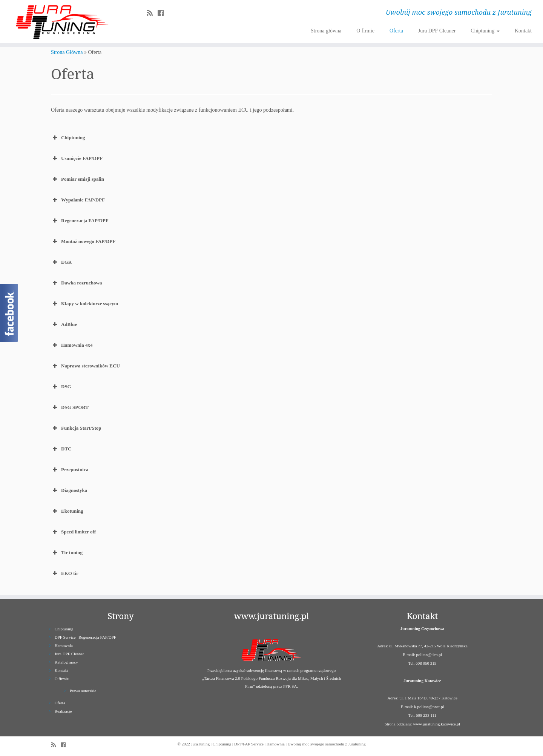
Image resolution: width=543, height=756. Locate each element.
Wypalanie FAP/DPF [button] (78, 200)
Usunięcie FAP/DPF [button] (77, 158)
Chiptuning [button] (68, 138)
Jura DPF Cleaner (437, 31)
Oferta (396, 31)
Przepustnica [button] (70, 470)
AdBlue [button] (64, 324)
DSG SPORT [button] (70, 407)
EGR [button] (61, 262)
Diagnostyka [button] (69, 490)
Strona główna (326, 31)
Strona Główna (67, 52)
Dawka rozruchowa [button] (76, 283)
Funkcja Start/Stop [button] (76, 428)
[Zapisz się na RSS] (152, 13)
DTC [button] (61, 449)
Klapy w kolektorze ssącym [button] (84, 304)
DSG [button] (61, 387)
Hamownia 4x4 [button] (72, 345)
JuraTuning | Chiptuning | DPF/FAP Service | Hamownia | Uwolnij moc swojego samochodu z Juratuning (278, 744)
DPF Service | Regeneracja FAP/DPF (85, 637)
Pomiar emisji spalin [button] (77, 179)
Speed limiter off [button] (73, 532)
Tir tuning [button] (67, 553)
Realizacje (63, 711)
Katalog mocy (66, 662)
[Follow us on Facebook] (163, 13)
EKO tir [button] (65, 573)
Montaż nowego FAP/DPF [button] (83, 241)
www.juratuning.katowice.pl (436, 724)
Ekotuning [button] (67, 511)
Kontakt (523, 31)
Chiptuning (485, 31)
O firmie (365, 31)
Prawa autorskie (83, 691)
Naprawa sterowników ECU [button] (85, 366)
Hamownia (64, 645)
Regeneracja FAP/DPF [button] (80, 221)
